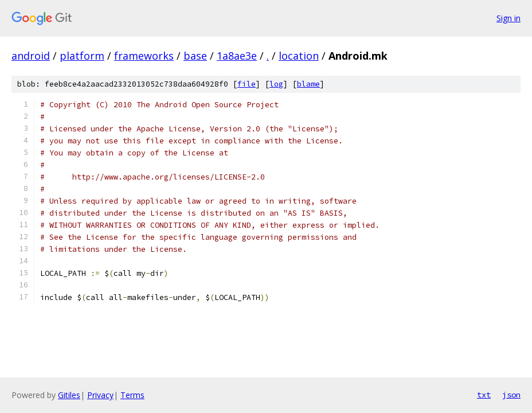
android (31, 56)
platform (82, 56)
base (195, 56)
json (511, 395)
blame (308, 84)
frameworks (144, 56)
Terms (132, 395)
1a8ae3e (237, 56)
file (247, 84)
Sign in (508, 18)
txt (484, 395)
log (276, 84)
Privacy (100, 395)
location (299, 56)
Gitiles (69, 395)
